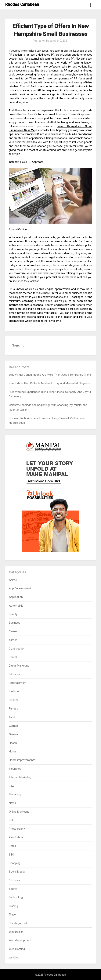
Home (13, 752)
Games (13, 726)
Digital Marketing (19, 666)
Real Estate (16, 837)
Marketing (15, 794)
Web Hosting (17, 949)
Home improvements (22, 760)
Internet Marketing (20, 777)
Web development (20, 940)
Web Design (16, 932)
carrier (13, 640)
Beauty (13, 614)
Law (11, 786)
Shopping (15, 863)
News (12, 803)
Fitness (13, 709)
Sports (13, 889)
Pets (12, 820)
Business (15, 623)
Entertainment (18, 683)
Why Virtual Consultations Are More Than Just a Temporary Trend (50, 375)
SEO (11, 855)
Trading (13, 906)
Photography (17, 829)
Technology (16, 897)
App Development (20, 588)
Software (15, 880)
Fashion (14, 691)
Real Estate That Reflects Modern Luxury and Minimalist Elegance (49, 383)
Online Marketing (19, 812)
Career (13, 631)
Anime (13, 580)
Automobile (16, 606)
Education (15, 674)
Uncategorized (18, 923)
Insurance (15, 769)
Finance (14, 700)
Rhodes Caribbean (22, 4)
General (14, 734)
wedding (14, 957)
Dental (13, 657)
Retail (12, 846)
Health (13, 743)
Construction (17, 649)
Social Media (17, 872)
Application (16, 597)
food (12, 717)
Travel (13, 915)
